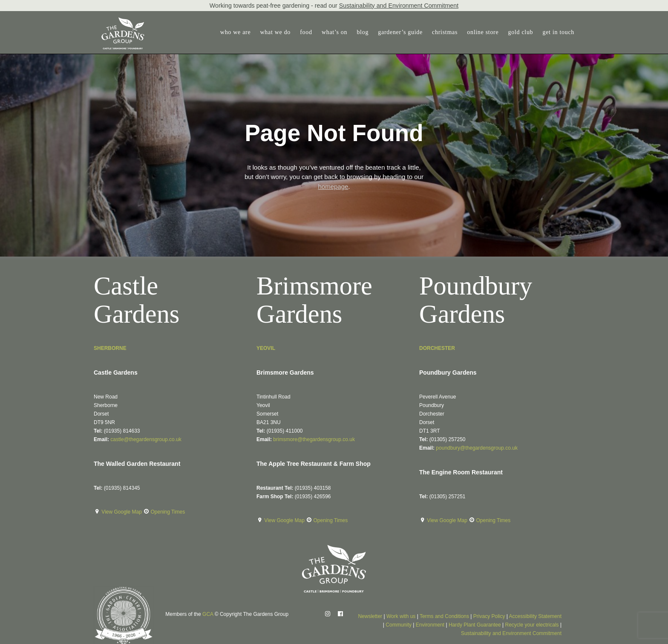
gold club (521, 32)
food (306, 32)
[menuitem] (238, 32)
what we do (276, 32)
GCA (208, 614)
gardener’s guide (400, 32)
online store (483, 32)
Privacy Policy (489, 616)
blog (363, 32)
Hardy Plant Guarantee (475, 625)
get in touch (559, 32)
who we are (236, 32)
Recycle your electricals (532, 625)
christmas (445, 32)
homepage (333, 186)
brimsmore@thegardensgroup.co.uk (314, 439)
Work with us (401, 616)
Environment (430, 625)
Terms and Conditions (444, 616)
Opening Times (168, 512)
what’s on (334, 32)
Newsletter (370, 616)
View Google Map (122, 512)
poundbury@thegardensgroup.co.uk (477, 448)
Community (399, 625)
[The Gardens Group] (116, 20)
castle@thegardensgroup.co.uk (146, 439)
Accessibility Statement (535, 616)
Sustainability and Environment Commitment (399, 6)
